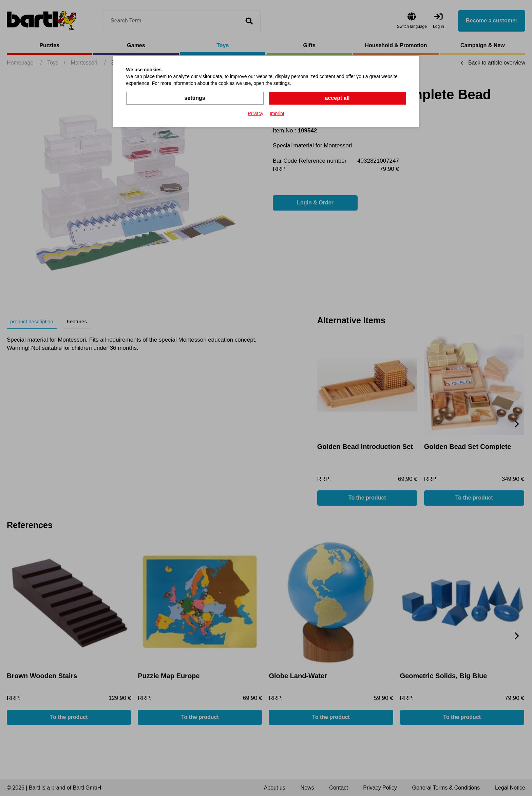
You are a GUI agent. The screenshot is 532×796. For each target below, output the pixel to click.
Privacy (255, 113)
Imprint (277, 113)
